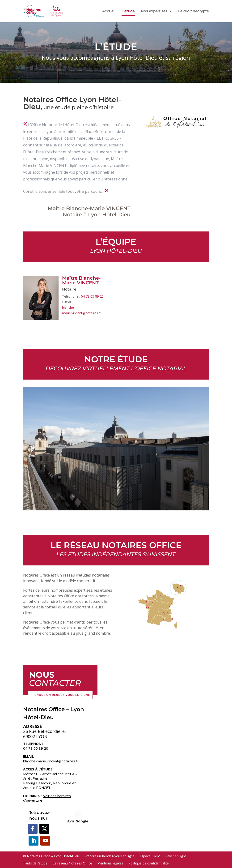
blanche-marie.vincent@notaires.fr (51, 761)
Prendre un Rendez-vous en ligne (60, 695)
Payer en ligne (176, 856)
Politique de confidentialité (149, 863)
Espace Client (150, 856)
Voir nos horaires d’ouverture (47, 798)
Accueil (109, 11)
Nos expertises (154, 11)
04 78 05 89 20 (92, 296)
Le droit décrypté (194, 11)
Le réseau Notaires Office (72, 863)
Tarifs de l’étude (35, 863)
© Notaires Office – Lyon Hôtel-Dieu (51, 856)
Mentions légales (110, 863)
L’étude (128, 11)
